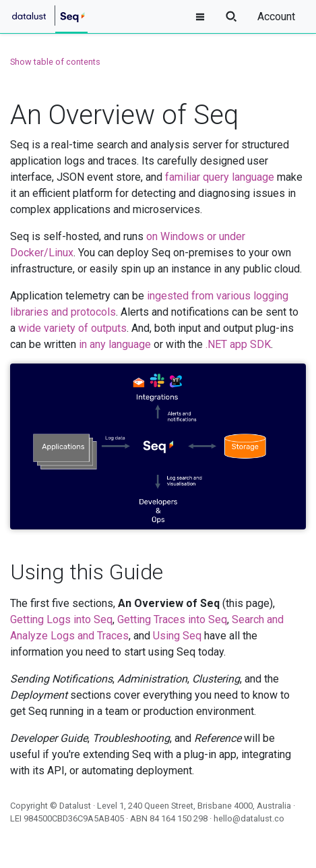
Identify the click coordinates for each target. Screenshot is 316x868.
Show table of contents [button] (55, 62)
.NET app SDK (238, 344)
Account (276, 17)
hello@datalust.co (249, 818)
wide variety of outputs (72, 328)
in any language (115, 344)
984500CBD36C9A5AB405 (74, 818)
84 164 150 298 (179, 818)
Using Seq (177, 636)
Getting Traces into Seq (172, 619)
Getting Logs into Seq (61, 619)
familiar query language (220, 177)
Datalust (75, 806)
